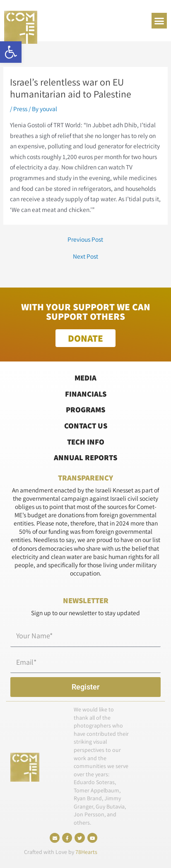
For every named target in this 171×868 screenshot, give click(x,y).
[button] (11, 52)
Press (20, 109)
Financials (86, 394)
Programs (85, 409)
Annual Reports (85, 457)
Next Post (85, 257)
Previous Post (85, 240)
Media (85, 378)
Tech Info (86, 442)
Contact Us (86, 426)
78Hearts (86, 852)
